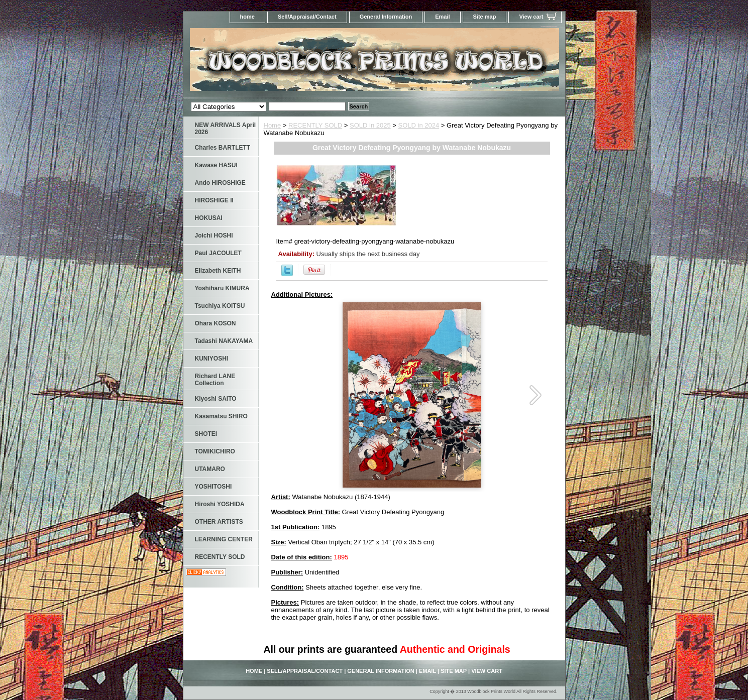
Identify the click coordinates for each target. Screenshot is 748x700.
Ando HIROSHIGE (220, 183)
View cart (531, 17)
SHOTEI (206, 434)
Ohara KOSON (216, 323)
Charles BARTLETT (223, 148)
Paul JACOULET (218, 253)
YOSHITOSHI (213, 487)
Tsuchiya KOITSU (220, 306)
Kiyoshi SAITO (216, 399)
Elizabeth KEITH (218, 271)
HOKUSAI (209, 218)
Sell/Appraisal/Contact (307, 17)
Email (442, 17)
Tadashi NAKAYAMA (224, 341)
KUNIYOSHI (212, 359)
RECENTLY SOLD (315, 125)
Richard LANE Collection (215, 380)
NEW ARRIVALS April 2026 (226, 129)
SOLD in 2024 (419, 125)
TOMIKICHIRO (215, 451)
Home (273, 125)
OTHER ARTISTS (219, 522)
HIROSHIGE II (214, 200)
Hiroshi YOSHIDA (220, 504)
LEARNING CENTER (224, 539)
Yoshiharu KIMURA (222, 288)
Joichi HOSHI (214, 236)
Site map (485, 17)
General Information (386, 17)
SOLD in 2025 (370, 125)
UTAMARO (210, 469)
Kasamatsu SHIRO (221, 416)
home (247, 17)
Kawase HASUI (216, 165)
